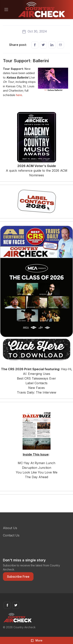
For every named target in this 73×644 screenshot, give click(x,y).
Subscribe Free (18, 577)
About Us (10, 528)
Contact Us (11, 535)
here (19, 95)
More (37, 640)
